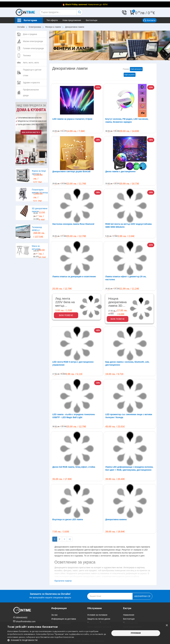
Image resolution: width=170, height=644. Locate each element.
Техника (27, 55)
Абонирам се (142, 596)
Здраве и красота (31, 83)
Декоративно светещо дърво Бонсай (71, 171)
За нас (55, 615)
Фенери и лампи (53, 27)
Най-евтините (136, 69)
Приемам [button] (136, 633)
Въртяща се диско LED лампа (68, 519)
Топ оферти (52, 20)
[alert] (85, 633)
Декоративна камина (116, 519)
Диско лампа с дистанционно (120, 171)
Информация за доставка (64, 619)
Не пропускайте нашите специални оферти (50, 595)
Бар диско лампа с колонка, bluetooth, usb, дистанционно (127, 363)
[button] (57, 640)
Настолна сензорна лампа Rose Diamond (73, 224)
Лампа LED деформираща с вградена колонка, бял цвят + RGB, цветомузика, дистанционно (129, 468)
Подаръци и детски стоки (32, 73)
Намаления (129, 615)
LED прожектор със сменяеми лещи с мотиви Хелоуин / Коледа (129, 416)
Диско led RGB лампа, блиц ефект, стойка (74, 467)
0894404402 (22, 618)
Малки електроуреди (33, 41)
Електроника (35, 27)
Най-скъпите (130, 75)
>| (70, 539)
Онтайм (21, 27)
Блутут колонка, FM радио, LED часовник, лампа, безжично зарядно (127, 120)
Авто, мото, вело (31, 63)
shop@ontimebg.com (26, 622)
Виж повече (66, 315)
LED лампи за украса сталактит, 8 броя (72, 119)
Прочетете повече (63, 581)
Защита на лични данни (99, 619)
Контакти (149, 20)
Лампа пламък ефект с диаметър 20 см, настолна (126, 278)
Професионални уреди (31, 93)
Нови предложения (72, 20)
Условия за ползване (97, 615)
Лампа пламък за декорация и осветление (74, 277)
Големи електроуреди (33, 48)
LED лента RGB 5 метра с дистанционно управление (73, 363)
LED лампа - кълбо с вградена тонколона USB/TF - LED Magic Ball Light (74, 416)
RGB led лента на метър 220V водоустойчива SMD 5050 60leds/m (128, 225)
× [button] (167, 625)
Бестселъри (92, 20)
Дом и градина (30, 34)
